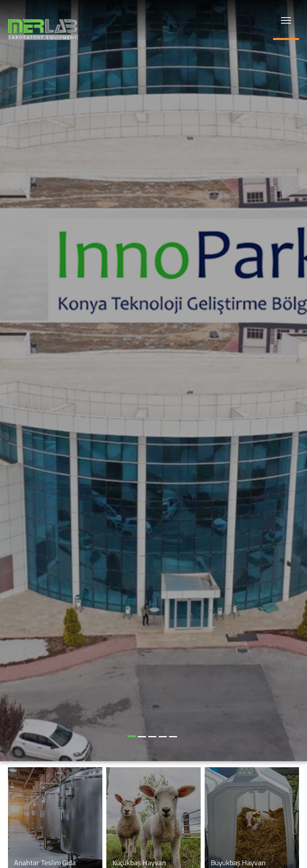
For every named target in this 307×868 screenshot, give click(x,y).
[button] (132, 736)
